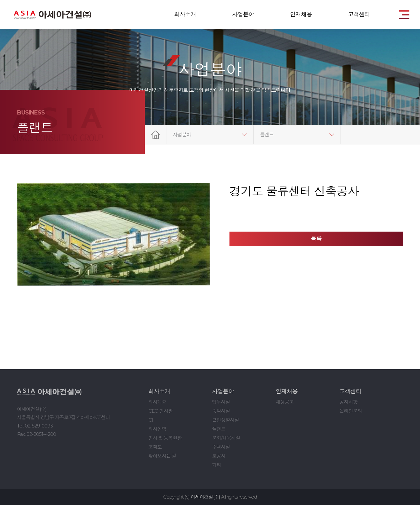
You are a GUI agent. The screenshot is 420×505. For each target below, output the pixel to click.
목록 (316, 239)
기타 (217, 465)
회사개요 (157, 402)
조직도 (155, 447)
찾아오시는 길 (162, 456)
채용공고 (285, 402)
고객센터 (359, 14)
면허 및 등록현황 (165, 438)
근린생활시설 (226, 420)
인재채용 (301, 14)
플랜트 (267, 135)
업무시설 (221, 402)
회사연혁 (157, 429)
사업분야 (243, 14)
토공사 (219, 456)
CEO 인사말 (161, 411)
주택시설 (221, 447)
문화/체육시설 (226, 438)
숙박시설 (221, 411)
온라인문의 (351, 411)
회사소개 (185, 14)
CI (151, 420)
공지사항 (349, 402)
